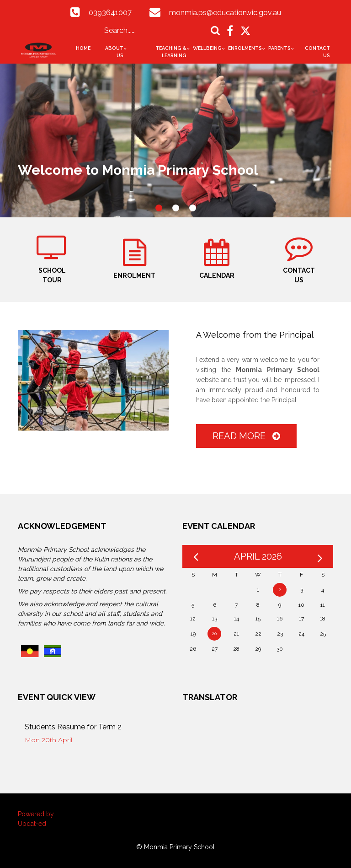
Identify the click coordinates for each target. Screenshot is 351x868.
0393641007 (110, 13)
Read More (246, 436)
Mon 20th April (48, 740)
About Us (114, 52)
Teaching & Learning (171, 52)
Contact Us (317, 52)
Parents (279, 48)
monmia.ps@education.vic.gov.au (225, 13)
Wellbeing (207, 48)
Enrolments (245, 48)
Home (83, 48)
